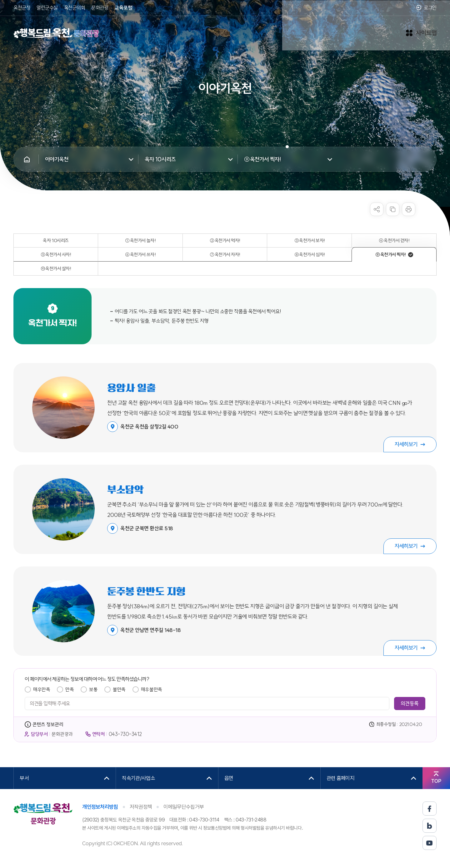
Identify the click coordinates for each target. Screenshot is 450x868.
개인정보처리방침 (100, 807)
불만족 (119, 689)
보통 (93, 689)
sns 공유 (377, 209)
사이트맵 (421, 30)
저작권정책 (141, 807)
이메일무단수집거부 (184, 807)
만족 (70, 689)
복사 (393, 209)
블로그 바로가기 (430, 826)
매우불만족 (152, 689)
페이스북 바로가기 (430, 809)
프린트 (409, 209)
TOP (436, 781)
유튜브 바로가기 (430, 843)
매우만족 (42, 689)
